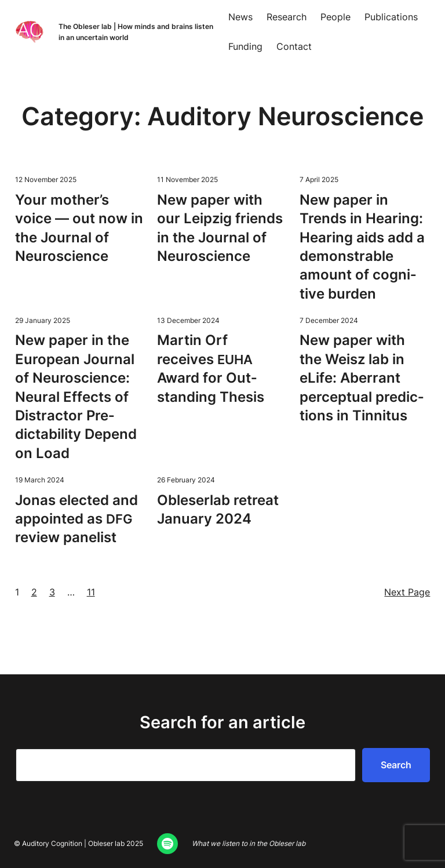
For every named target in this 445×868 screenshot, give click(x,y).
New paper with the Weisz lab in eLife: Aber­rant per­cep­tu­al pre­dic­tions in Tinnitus (362, 378)
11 (91, 592)
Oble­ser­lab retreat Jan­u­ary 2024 (218, 509)
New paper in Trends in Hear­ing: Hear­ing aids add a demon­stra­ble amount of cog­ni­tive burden (362, 247)
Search (396, 765)
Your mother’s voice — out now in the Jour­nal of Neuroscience (79, 228)
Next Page (407, 592)
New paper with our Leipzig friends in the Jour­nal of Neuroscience (220, 228)
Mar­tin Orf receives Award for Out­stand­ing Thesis (211, 368)
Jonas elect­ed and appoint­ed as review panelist (76, 519)
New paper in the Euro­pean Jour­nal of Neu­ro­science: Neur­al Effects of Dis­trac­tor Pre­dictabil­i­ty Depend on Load (76, 396)
